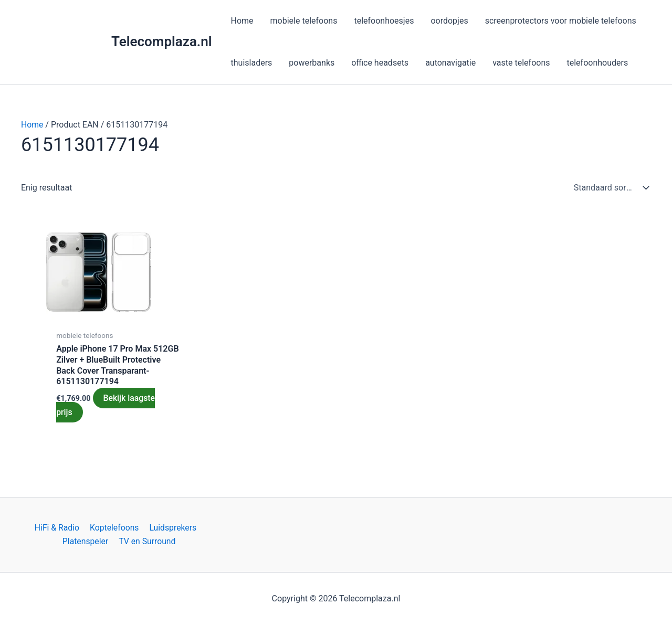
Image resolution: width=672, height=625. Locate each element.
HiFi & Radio (58, 527)
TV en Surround (147, 541)
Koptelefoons (114, 527)
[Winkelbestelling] (609, 188)
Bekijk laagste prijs (106, 405)
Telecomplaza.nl (162, 41)
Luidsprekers (171, 527)
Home (32, 125)
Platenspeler (86, 541)
